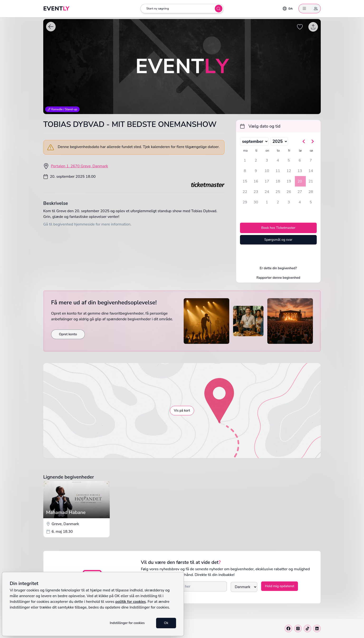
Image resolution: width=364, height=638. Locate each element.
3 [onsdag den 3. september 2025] (267, 160)
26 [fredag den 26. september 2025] (289, 192)
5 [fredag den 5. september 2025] (289, 160)
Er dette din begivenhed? (278, 268)
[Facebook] (288, 628)
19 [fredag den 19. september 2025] (289, 181)
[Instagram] (298, 628)
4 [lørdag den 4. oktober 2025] (300, 202)
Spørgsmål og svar (278, 240)
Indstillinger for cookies (127, 623)
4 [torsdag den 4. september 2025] (278, 160)
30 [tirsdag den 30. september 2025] (256, 202)
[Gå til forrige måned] (304, 141)
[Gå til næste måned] (312, 141)
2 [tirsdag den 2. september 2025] (256, 160)
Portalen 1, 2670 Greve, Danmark (79, 166)
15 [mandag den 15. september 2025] (245, 181)
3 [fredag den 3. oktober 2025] (289, 202)
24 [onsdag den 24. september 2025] (267, 192)
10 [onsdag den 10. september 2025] (267, 171)
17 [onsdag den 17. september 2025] (267, 181)
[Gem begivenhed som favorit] (300, 27)
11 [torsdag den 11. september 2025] (278, 171)
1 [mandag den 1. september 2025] (245, 160)
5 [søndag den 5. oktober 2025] (311, 202)
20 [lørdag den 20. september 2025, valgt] (300, 181)
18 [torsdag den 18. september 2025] (278, 181)
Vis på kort (182, 410)
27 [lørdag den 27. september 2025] (300, 192)
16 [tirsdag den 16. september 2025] (256, 181)
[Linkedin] (317, 628)
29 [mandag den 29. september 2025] (245, 202)
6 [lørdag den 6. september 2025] (300, 160)
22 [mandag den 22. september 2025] (245, 192)
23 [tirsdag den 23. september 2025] (256, 192)
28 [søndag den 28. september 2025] (311, 192)
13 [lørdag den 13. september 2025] (300, 171)
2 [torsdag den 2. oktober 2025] (278, 202)
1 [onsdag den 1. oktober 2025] (267, 202)
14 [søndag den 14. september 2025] (311, 171)
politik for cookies (131, 602)
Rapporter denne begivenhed (278, 278)
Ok (166, 623)
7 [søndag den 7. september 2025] (311, 160)
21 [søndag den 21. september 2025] (311, 181)
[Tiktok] (307, 628)
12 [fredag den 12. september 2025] (289, 171)
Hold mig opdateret (280, 586)
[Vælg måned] (254, 141)
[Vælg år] (279, 141)
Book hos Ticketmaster (278, 228)
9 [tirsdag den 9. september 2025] (256, 171)
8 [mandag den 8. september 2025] (245, 171)
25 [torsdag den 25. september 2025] (278, 192)
